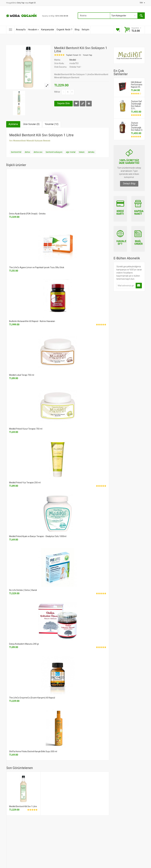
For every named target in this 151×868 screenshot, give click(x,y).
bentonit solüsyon (54, 152)
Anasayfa (21, 30)
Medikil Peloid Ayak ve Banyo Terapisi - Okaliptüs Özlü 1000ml (38, 536)
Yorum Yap (88, 55)
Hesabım (33, 30)
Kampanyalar (48, 30)
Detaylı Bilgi (129, 184)
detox (27, 152)
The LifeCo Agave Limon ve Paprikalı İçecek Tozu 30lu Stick (37, 267)
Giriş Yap (21, 3)
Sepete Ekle (63, 103)
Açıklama (13, 124)
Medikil (73, 60)
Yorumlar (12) (52, 124)
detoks (91, 152)
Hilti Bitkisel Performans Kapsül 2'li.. (137, 85)
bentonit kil (16, 152)
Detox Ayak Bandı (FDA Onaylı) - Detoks (27, 214)
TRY (142, 3)
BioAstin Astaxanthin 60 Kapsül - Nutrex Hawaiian (32, 321)
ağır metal (71, 152)
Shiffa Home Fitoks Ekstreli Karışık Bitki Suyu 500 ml (33, 751)
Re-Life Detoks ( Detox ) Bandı (23, 590)
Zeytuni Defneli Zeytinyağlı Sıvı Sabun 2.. (137, 126)
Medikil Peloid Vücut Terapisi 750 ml (26, 429)
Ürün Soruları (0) (31, 124)
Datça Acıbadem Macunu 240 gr (24, 644)
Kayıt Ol (32, 3)
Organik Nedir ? (64, 30)
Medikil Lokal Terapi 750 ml (22, 375)
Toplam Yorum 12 (73, 55)
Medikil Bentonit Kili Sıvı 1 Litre (23, 806)
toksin (82, 152)
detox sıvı (38, 152)
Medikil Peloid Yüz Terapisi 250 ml (25, 483)
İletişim (85, 30)
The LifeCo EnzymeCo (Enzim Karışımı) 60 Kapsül (32, 698)
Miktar (57, 92)
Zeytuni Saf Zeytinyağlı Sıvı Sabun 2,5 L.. (136, 105)
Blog (77, 30)
